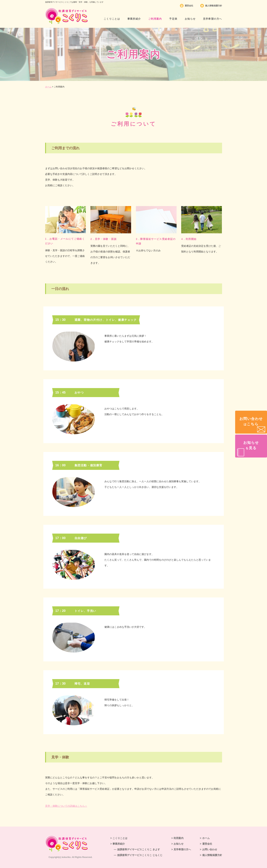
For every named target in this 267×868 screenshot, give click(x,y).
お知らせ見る (251, 445)
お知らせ (190, 19)
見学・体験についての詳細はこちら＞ (66, 806)
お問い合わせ (210, 849)
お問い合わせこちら (251, 421)
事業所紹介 (134, 19)
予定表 (173, 19)
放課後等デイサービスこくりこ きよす (139, 849)
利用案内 (179, 838)
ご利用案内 (155, 19)
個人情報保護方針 (214, 6)
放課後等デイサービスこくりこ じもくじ (140, 855)
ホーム (48, 87)
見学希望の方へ (213, 19)
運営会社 (189, 6)
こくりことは (112, 19)
